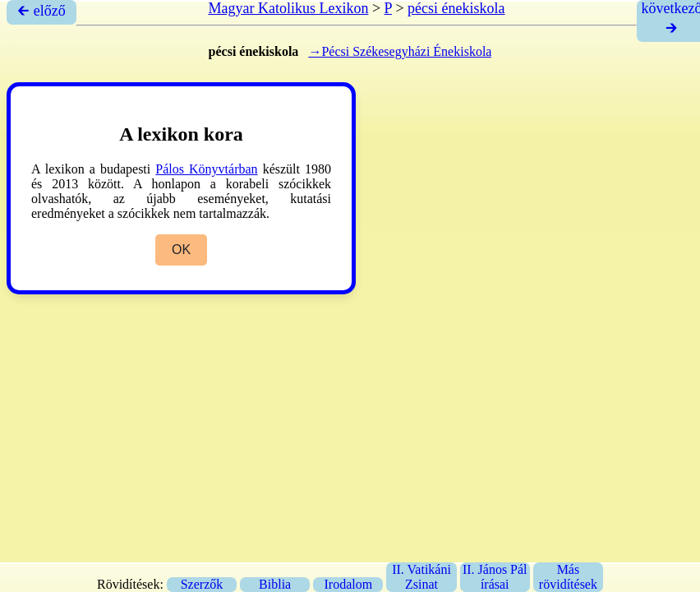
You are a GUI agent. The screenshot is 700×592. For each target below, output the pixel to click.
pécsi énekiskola (456, 8)
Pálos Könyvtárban (206, 169)
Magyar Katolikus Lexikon (288, 8)
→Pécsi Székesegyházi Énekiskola (400, 51)
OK (181, 250)
